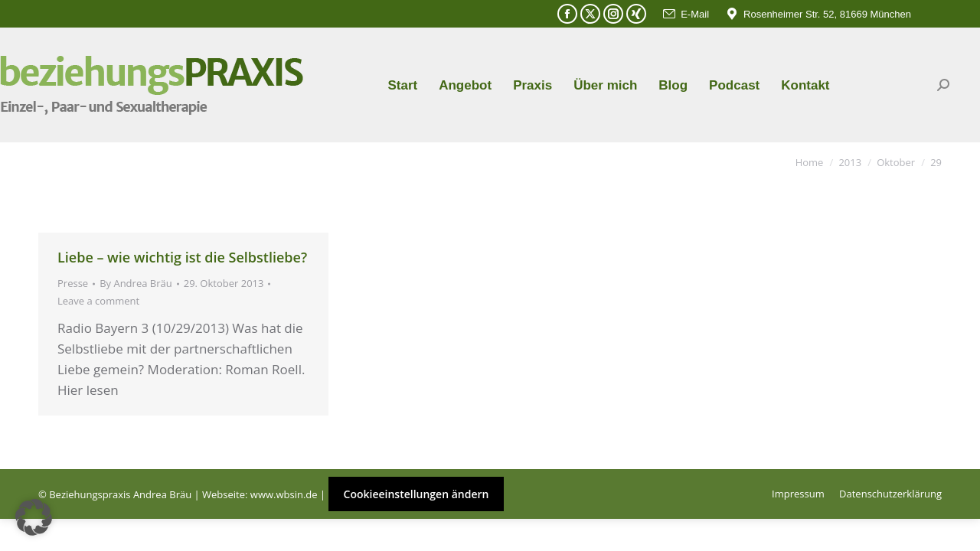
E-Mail (685, 14)
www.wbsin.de (284, 494)
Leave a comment (98, 301)
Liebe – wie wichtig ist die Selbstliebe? (182, 257)
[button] (34, 517)
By (136, 283)
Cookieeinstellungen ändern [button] (416, 494)
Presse (73, 283)
